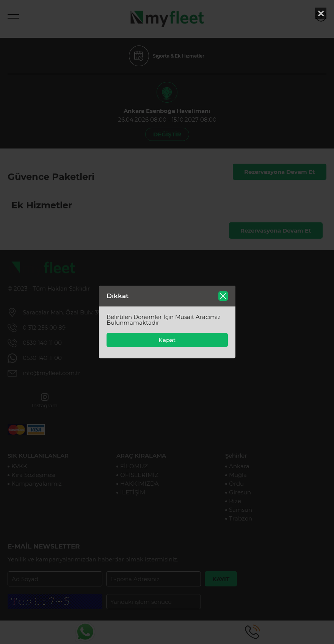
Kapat (167, 340)
